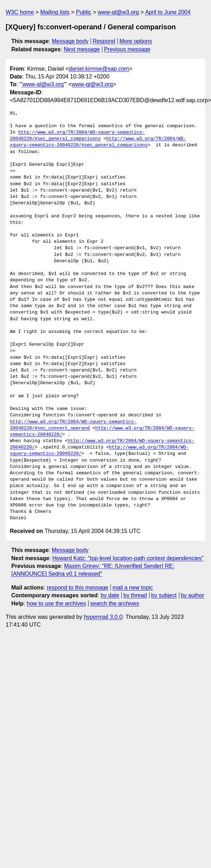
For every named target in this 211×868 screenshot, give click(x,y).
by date (110, 595)
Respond (104, 41)
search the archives (115, 603)
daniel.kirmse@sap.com (99, 69)
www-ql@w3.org (118, 12)
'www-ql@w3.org (43, 84)
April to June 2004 (168, 12)
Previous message (127, 49)
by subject (164, 595)
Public (84, 12)
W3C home (20, 12)
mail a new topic (133, 588)
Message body (70, 41)
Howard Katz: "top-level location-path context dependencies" (128, 558)
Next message (82, 49)
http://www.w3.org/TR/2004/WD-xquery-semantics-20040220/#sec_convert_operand (73, 425)
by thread (135, 595)
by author (192, 595)
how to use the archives (56, 603)
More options (136, 41)
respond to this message (77, 588)
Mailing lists (55, 12)
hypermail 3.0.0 (103, 617)
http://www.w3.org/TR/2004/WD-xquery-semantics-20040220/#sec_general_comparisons (77, 136)
